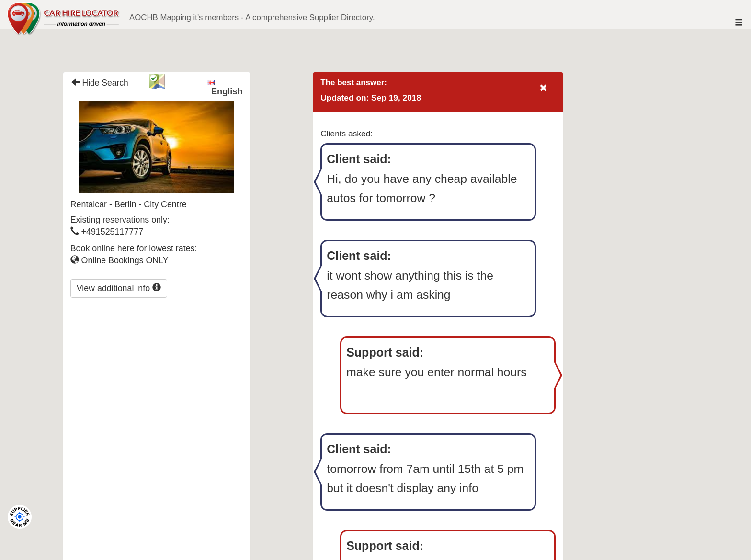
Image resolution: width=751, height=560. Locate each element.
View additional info (119, 288)
